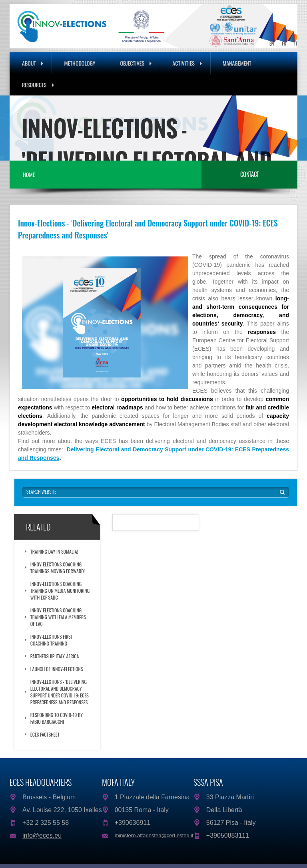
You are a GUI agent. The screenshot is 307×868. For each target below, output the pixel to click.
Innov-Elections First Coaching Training (52, 640)
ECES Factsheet (45, 734)
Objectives (136, 63)
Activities (187, 63)
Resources (38, 84)
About (33, 63)
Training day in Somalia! (54, 551)
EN (272, 43)
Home (29, 174)
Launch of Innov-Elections (57, 669)
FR (284, 43)
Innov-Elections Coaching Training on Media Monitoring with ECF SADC (60, 591)
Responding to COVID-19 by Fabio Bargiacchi (57, 718)
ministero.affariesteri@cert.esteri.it (154, 835)
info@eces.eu (42, 835)
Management (237, 63)
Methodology (80, 63)
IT (296, 43)
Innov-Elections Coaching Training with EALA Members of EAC (58, 617)
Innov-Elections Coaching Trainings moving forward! (58, 568)
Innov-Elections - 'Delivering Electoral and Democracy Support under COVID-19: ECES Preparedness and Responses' (60, 692)
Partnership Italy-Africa (55, 656)
